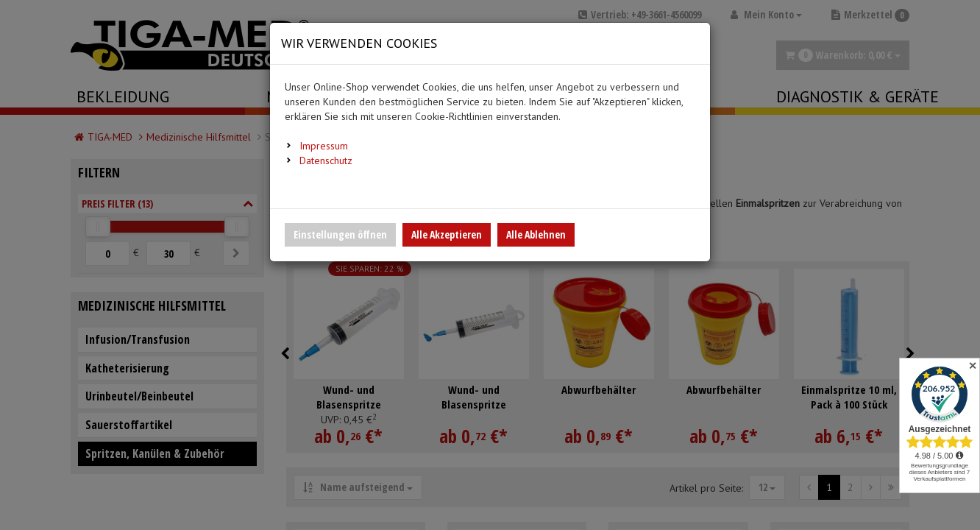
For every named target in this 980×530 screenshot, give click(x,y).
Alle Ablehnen (536, 234)
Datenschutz (326, 160)
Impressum (324, 146)
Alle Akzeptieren (447, 234)
